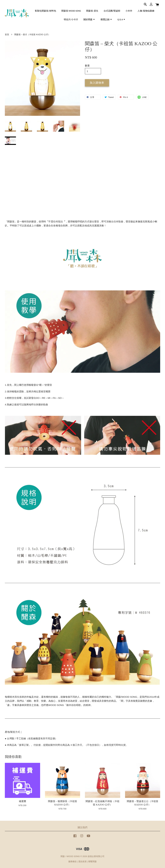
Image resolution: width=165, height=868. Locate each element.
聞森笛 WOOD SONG (71, 11)
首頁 (7, 34)
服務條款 (73, 861)
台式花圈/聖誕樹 (112, 11)
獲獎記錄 (106, 20)
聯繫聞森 (92, 861)
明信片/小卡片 (71, 20)
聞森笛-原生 (92, 11)
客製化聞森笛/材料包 (45, 11)
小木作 (129, 11)
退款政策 (82, 861)
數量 (87, 66)
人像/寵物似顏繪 (146, 11)
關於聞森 (89, 20)
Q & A (121, 20)
